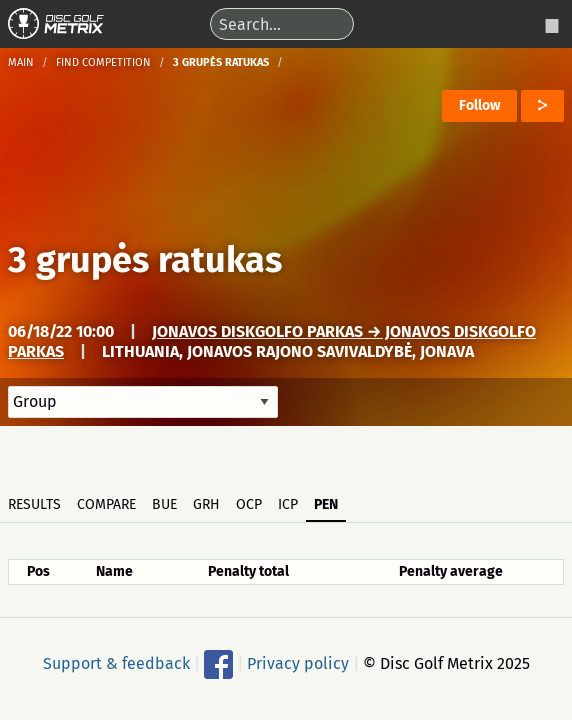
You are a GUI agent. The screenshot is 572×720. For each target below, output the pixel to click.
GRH (206, 504)
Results (34, 504)
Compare (106, 504)
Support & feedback (116, 662)
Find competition (103, 62)
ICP (288, 504)
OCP (249, 504)
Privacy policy (298, 662)
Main (21, 62)
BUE (164, 504)
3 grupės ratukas (145, 260)
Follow (479, 105)
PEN (326, 504)
